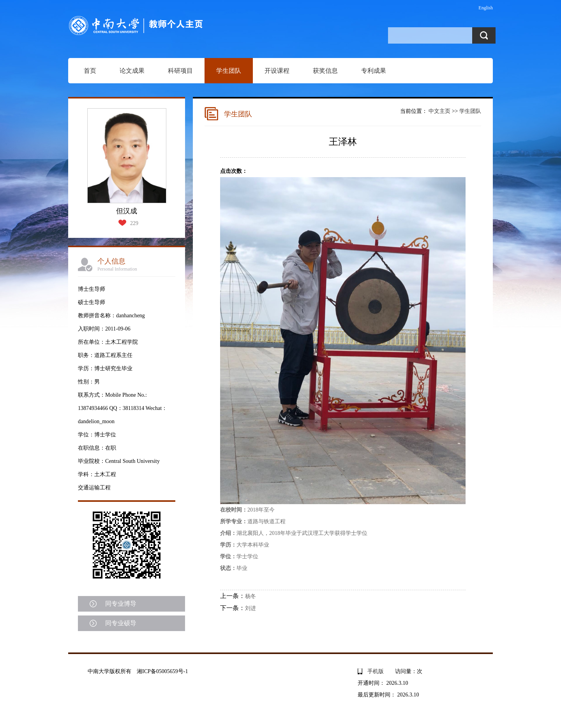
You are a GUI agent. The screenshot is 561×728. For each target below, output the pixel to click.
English (486, 8)
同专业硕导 (121, 623)
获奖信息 (325, 71)
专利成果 (374, 71)
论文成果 (132, 71)
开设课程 (277, 71)
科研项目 (180, 71)
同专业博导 (121, 604)
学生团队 (229, 71)
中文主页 (439, 111)
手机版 (376, 671)
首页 (90, 71)
